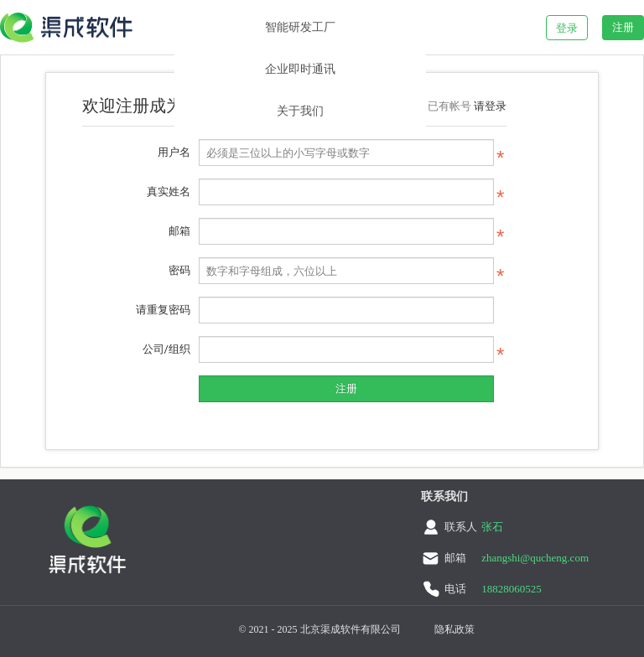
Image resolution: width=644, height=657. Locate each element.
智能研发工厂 (300, 27)
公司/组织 (166, 349)
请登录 (490, 106)
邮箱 (179, 231)
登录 (567, 28)
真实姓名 (169, 191)
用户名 (174, 152)
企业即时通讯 (300, 69)
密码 (179, 270)
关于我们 (300, 111)
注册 (623, 27)
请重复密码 (163, 310)
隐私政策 (454, 629)
